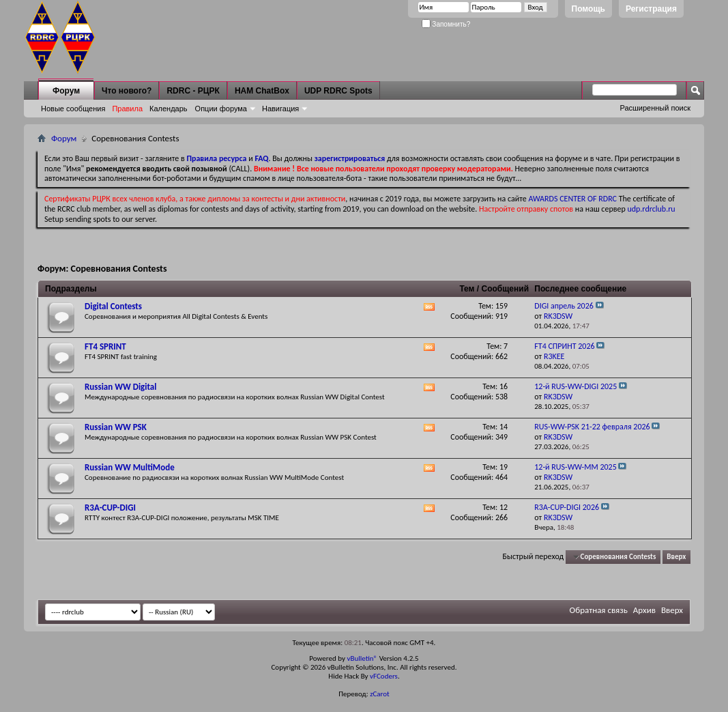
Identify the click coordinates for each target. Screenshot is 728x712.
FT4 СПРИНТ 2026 (564, 346)
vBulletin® (362, 658)
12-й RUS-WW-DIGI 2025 (576, 386)
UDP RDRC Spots (338, 91)
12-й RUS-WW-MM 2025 (575, 467)
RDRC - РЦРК (193, 91)
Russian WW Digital (120, 387)
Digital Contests (113, 306)
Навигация (280, 109)
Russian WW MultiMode (130, 467)
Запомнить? (446, 24)
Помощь (588, 9)
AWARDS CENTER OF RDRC (572, 199)
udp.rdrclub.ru (651, 209)
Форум (66, 91)
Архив (644, 610)
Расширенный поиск (655, 108)
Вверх (676, 557)
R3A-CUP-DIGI (110, 508)
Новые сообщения (73, 109)
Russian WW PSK (116, 427)
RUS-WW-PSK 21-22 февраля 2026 (592, 427)
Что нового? (127, 91)
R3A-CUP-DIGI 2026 (567, 507)
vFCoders (384, 676)
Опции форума (221, 109)
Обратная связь (599, 610)
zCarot (380, 694)
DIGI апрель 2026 (564, 306)
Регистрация (651, 9)
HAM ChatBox (262, 91)
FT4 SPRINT (105, 346)
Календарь (169, 109)
